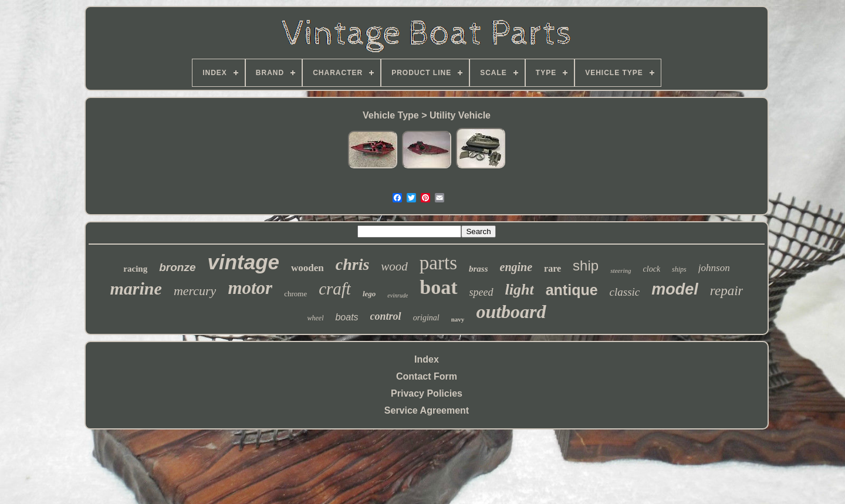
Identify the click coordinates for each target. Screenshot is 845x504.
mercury (195, 291)
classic (625, 292)
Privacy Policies (427, 393)
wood (394, 266)
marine (136, 288)
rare (552, 268)
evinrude (398, 295)
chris (353, 264)
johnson (714, 268)
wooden (307, 268)
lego (369, 294)
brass (479, 269)
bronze (177, 267)
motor (250, 288)
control (386, 316)
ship (586, 265)
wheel (315, 318)
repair (727, 291)
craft (335, 289)
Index (427, 359)
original (426, 318)
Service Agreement (427, 410)
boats (347, 317)
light (520, 290)
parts (438, 263)
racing (135, 269)
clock (652, 269)
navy (458, 319)
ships (679, 269)
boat (438, 287)
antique (572, 290)
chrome (295, 294)
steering (621, 270)
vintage (243, 262)
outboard (511, 312)
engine (516, 267)
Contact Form (427, 376)
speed (481, 292)
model (675, 289)
